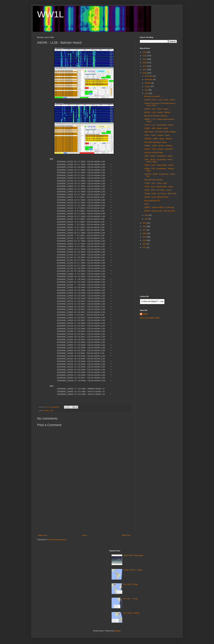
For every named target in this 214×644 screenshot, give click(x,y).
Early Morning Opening (153, 180)
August (148, 86)
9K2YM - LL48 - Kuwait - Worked (157, 112)
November (149, 80)
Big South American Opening (156, 116)
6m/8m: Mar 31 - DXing (133, 570)
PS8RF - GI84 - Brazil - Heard (156, 128)
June (147, 93)
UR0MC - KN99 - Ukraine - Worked (158, 146)
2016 (145, 233)
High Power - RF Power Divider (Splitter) (160, 132)
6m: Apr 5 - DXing (131, 584)
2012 (145, 247)
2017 (145, 230)
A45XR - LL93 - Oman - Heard (156, 109)
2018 (145, 227)
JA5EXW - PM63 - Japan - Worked (158, 139)
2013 (145, 244)
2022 (145, 66)
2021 (145, 70)
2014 (145, 240)
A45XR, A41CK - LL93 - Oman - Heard (160, 100)
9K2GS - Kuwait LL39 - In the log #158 (159, 211)
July (147, 90)
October (148, 83)
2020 (145, 73)
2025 (145, 56)
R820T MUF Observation (133, 555)
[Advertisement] (84, 512)
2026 (145, 52)
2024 (145, 59)
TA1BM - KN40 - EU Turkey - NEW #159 (160, 194)
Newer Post (42, 535)
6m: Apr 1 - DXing (131, 599)
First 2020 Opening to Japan (155, 142)
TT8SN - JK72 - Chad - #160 (156, 183)
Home (85, 535)
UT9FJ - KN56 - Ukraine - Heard (157, 135)
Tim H (145, 314)
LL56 (52, 411)
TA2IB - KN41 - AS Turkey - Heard (158, 190)
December (149, 76)
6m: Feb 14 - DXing (131, 613)
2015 (145, 237)
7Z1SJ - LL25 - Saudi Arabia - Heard (159, 125)
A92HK (46, 411)
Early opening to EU (152, 201)
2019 (145, 223)
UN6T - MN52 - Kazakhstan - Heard (158, 156)
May (147, 215)
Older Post (126, 535)
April (147, 219)
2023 (145, 63)
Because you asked (152, 96)
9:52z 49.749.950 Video (154, 153)
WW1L (50, 14)
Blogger (118, 631)
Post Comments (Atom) (57, 540)
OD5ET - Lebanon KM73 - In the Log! (159, 207)
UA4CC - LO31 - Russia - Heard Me (158, 149)
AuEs (146, 204)
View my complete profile (150, 318)
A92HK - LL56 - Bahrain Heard (156, 197)
